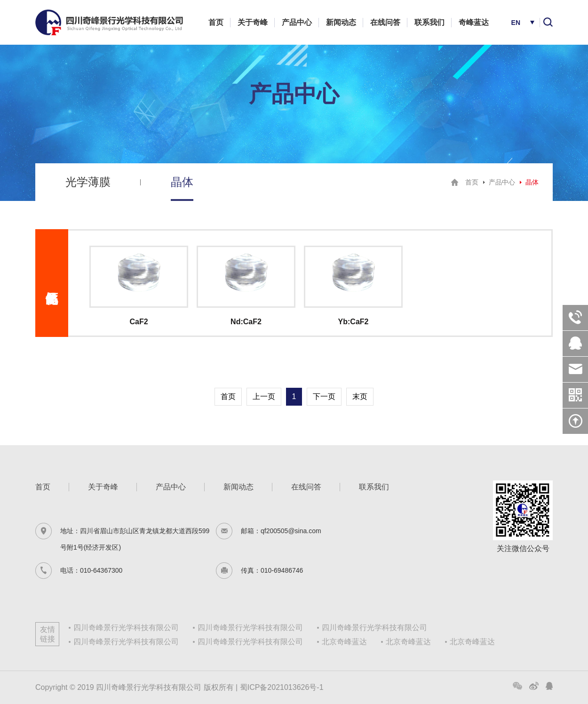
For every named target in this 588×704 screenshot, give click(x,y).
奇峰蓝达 (474, 22)
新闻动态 (341, 22)
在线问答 (385, 22)
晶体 (182, 182)
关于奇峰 (253, 22)
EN (516, 23)
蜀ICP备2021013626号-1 (282, 687)
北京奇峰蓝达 (344, 642)
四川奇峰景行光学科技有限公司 (126, 628)
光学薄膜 (88, 182)
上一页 (264, 396)
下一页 (324, 396)
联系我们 (429, 22)
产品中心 (297, 22)
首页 (216, 22)
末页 (360, 396)
